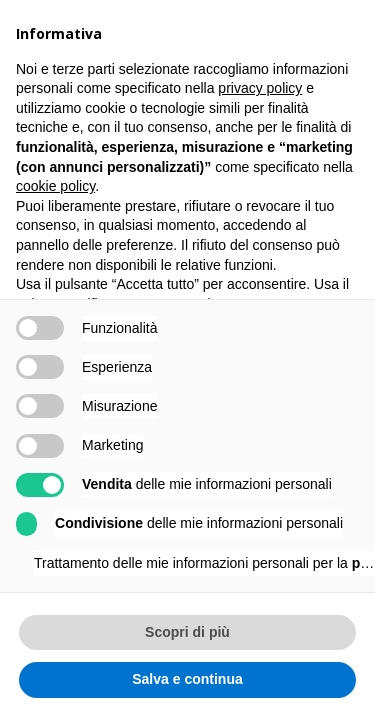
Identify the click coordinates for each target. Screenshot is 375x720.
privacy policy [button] (260, 88)
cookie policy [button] (55, 186)
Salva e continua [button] (187, 679)
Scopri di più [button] (187, 632)
